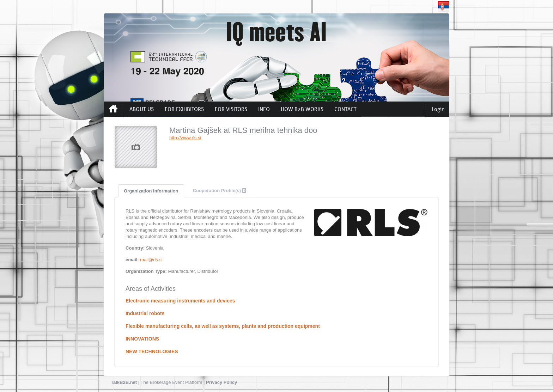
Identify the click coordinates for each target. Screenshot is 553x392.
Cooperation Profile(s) (220, 191)
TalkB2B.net (124, 382)
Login (438, 109)
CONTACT (345, 109)
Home (113, 109)
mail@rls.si (151, 260)
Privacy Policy (221, 382)
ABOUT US (142, 109)
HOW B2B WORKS (302, 109)
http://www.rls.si (185, 138)
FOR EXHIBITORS (184, 109)
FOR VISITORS (231, 109)
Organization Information (151, 191)
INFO (264, 109)
